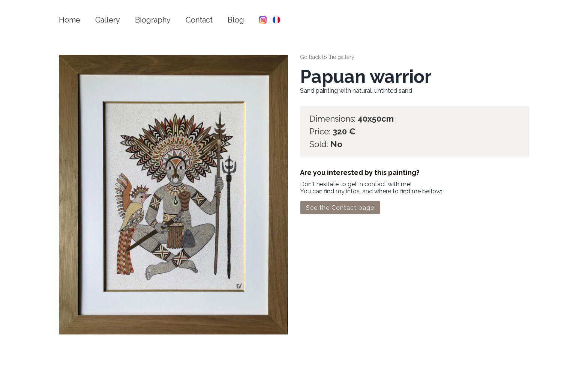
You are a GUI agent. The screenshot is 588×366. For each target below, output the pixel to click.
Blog (236, 20)
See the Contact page (340, 208)
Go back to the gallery (327, 57)
